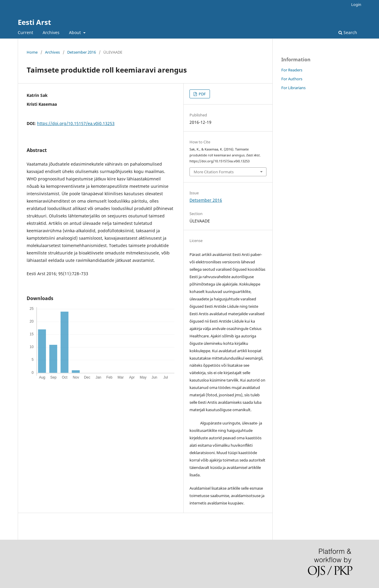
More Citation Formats (214, 172)
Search (348, 32)
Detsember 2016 (82, 52)
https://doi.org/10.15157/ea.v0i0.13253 (76, 123)
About (76, 32)
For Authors (292, 79)
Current (25, 32)
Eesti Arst (34, 22)
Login (356, 4)
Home (32, 52)
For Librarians (293, 88)
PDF (202, 94)
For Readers (292, 70)
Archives (51, 32)
